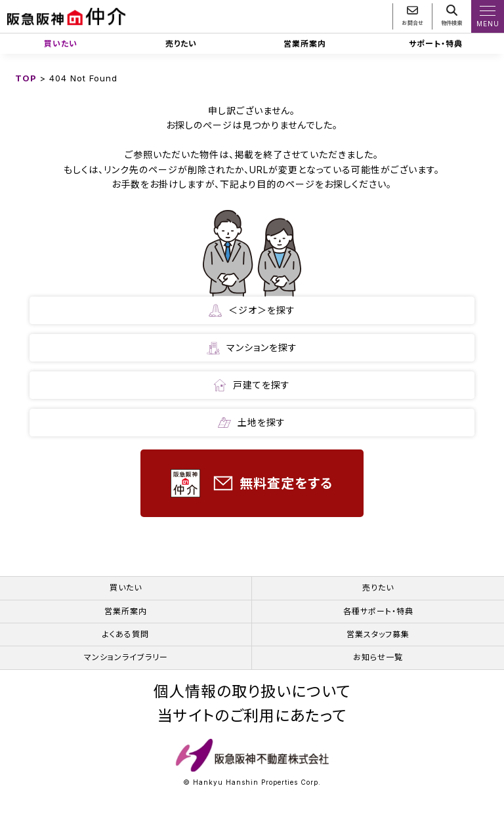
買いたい (61, 44)
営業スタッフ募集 (378, 634)
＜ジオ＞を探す (252, 310)
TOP (26, 78)
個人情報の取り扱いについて (252, 692)
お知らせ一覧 (378, 657)
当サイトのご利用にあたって (252, 716)
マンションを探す (252, 348)
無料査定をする (252, 483)
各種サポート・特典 (378, 611)
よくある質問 (126, 634)
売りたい (181, 44)
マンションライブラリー (126, 657)
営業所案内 (305, 44)
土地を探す (252, 423)
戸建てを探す (252, 385)
